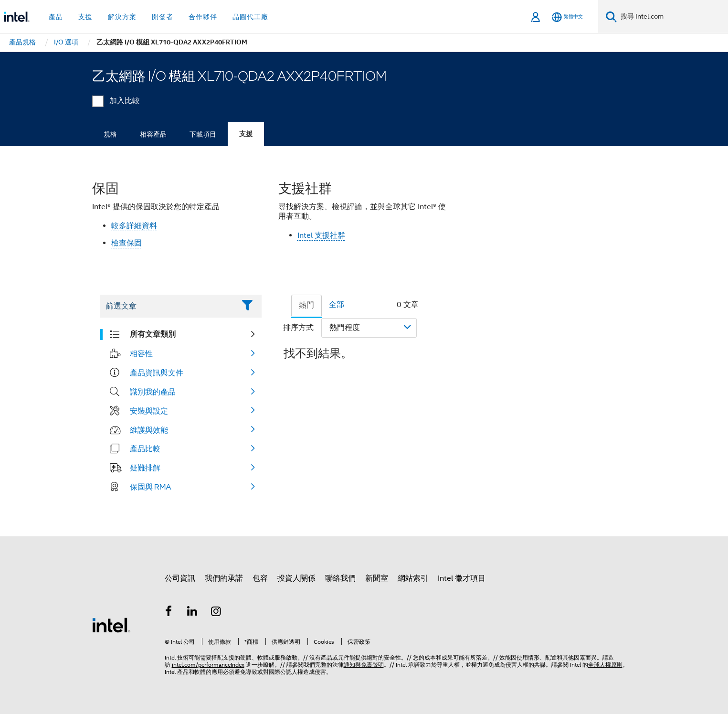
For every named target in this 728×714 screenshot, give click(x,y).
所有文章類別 (153, 334)
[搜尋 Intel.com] (672, 17)
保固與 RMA (151, 487)
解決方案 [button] (122, 17)
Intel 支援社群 (321, 235)
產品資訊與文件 (157, 373)
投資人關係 (296, 578)
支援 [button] (85, 17)
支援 (246, 134)
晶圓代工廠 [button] (250, 17)
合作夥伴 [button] (203, 17)
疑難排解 (145, 468)
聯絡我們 (340, 578)
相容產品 (153, 134)
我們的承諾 (224, 578)
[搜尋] (611, 16)
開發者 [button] (163, 17)
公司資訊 (180, 578)
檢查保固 (127, 243)
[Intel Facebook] (169, 613)
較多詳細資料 (134, 226)
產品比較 (145, 448)
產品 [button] (56, 17)
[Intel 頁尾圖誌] (111, 625)
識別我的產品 (153, 392)
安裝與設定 (149, 411)
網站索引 (413, 578)
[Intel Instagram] (216, 613)
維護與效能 (149, 430)
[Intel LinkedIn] (192, 613)
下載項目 (203, 134)
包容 (260, 578)
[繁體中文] (567, 17)
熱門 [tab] (306, 305)
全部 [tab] (337, 305)
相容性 (141, 353)
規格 (110, 134)
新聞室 (377, 578)
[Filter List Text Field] (168, 306)
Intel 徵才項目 (462, 578)
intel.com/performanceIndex (208, 665)
